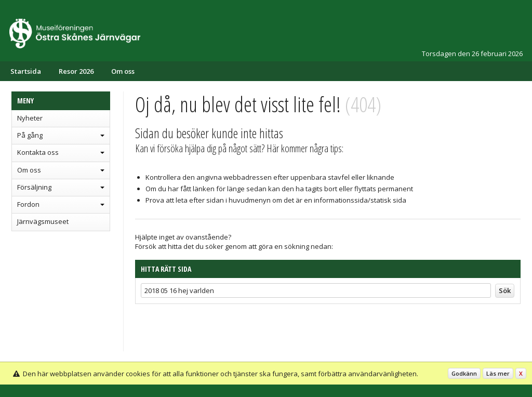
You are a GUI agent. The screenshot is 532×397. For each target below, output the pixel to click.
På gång (30, 135)
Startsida (26, 71)
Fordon (28, 204)
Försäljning (34, 187)
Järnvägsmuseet (43, 221)
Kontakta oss (38, 152)
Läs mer (498, 373)
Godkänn (464, 373)
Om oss (123, 71)
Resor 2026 (76, 71)
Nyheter (30, 118)
